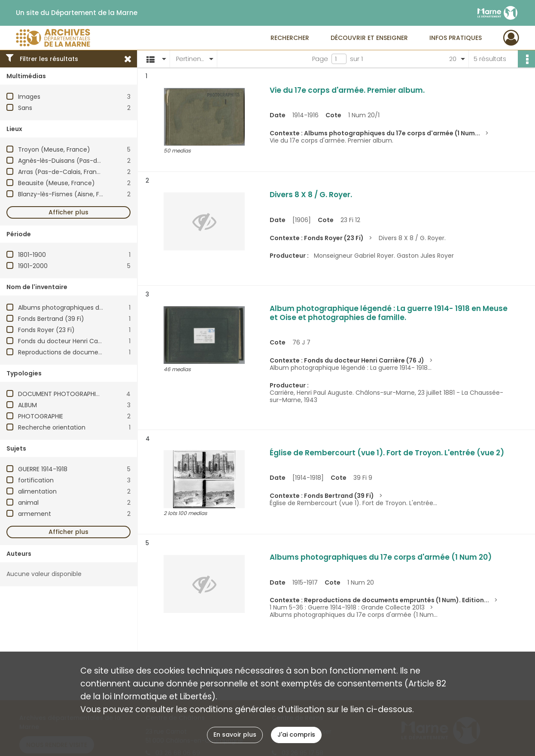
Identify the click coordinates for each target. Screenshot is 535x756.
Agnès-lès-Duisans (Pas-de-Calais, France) (84, 161)
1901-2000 (33, 266)
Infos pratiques (456, 38)
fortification (36, 480)
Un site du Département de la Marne (77, 13)
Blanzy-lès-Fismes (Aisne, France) (69, 194)
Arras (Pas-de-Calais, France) (63, 172)
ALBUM (27, 405)
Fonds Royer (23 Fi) (46, 330)
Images (29, 97)
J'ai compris (296, 735)
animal (28, 503)
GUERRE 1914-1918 (43, 469)
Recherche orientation (52, 427)
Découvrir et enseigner (369, 38)
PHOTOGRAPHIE (41, 416)
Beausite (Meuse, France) (56, 183)
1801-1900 (32, 255)
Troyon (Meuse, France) (54, 149)
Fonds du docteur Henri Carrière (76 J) (76, 341)
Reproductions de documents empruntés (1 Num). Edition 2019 (112, 352)
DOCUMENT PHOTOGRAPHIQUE (63, 394)
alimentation (37, 491)
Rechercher (290, 38)
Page (320, 59)
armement (35, 514)
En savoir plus (235, 735)
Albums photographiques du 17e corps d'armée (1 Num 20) (106, 308)
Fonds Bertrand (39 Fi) (51, 319)
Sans (25, 108)
